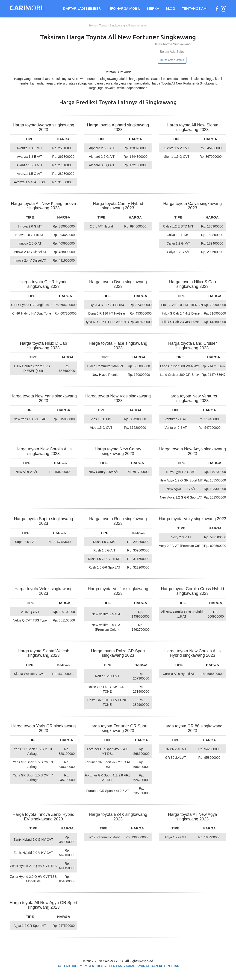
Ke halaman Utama (172, 60)
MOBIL (28, 9)
